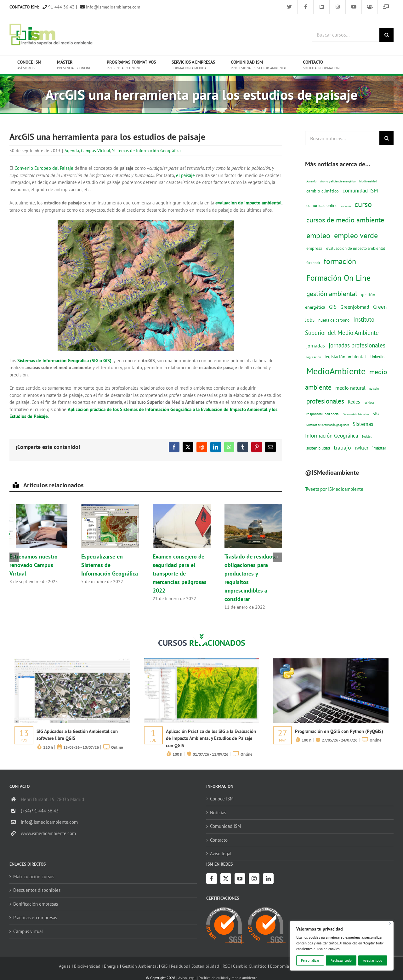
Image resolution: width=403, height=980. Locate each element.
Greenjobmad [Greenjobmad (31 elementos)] (355, 307)
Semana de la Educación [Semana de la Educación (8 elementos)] (356, 414)
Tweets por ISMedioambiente (334, 489)
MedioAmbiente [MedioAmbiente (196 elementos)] (336, 371)
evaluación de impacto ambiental (248, 203)
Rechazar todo (341, 960)
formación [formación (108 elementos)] (340, 261)
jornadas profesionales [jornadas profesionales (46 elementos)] (357, 345)
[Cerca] (391, 923)
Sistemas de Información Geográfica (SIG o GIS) (64, 361)
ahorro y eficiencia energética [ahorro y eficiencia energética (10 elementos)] (338, 181)
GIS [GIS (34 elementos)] (333, 307)
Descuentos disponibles (37, 890)
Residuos (179, 966)
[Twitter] (226, 879)
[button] (14, 557)
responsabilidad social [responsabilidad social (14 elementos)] (323, 414)
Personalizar (310, 960)
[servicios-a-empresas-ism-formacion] (72, 661)
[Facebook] (212, 879)
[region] (342, 946)
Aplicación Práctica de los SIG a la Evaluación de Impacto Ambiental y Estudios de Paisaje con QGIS (211, 738)
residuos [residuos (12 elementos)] (369, 402)
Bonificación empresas (36, 904)
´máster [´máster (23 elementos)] (379, 448)
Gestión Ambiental (140, 966)
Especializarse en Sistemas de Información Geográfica (110, 565)
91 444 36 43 (59, 7)
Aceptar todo (373, 960)
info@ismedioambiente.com (110, 7)
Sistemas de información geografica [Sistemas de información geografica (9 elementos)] (328, 425)
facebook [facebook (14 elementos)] (313, 263)
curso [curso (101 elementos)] (363, 204)
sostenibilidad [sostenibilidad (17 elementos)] (318, 448)
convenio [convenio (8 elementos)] (346, 206)
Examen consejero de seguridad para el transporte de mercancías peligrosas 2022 (180, 573)
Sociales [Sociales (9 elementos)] (367, 436)
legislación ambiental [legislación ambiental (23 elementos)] (345, 356)
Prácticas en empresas (35, 917)
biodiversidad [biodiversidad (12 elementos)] (368, 181)
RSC (226, 966)
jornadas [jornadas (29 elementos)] (316, 346)
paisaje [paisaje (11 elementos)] (374, 389)
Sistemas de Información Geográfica (146, 151)
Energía (111, 966)
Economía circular (287, 966)
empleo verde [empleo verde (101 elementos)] (356, 235)
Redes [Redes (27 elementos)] (354, 402)
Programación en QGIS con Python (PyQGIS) (339, 731)
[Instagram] (254, 879)
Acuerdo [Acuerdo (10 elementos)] (311, 181)
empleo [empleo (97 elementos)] (318, 235)
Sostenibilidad (205, 966)
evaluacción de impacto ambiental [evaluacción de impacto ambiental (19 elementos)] (356, 248)
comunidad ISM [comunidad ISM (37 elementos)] (360, 190)
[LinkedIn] (268, 879)
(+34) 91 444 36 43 (40, 811)
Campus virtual (28, 931)
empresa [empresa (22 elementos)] (314, 248)
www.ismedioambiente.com (48, 833)
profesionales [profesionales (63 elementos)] (325, 401)
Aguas (65, 966)
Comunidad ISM (226, 826)
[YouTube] (240, 879)
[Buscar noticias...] (342, 138)
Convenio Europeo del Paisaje (44, 168)
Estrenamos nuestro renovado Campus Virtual (34, 565)
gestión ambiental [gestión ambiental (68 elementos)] (332, 294)
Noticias (218, 813)
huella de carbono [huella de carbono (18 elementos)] (334, 320)
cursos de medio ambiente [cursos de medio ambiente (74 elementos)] (345, 220)
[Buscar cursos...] (346, 35)
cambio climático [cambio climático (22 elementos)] (323, 191)
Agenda (72, 151)
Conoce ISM (222, 799)
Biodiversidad (87, 966)
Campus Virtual (96, 151)
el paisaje (185, 175)
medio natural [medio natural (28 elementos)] (350, 388)
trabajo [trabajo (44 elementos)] (342, 447)
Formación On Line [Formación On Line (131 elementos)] (338, 278)
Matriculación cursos (34, 877)
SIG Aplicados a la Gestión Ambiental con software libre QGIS (77, 735)
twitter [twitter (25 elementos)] (362, 448)
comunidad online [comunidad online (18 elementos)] (322, 206)
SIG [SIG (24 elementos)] (376, 413)
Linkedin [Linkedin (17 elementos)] (377, 357)
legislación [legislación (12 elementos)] (314, 357)
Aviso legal (221, 854)
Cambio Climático (250, 966)
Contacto (219, 840)
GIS (164, 966)
